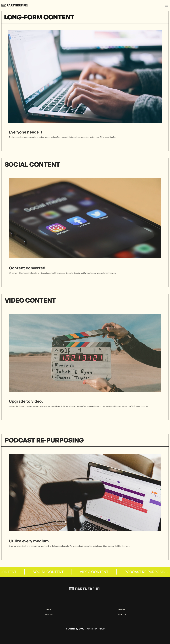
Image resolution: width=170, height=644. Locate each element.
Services (122, 609)
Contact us (122, 614)
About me (48, 614)
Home (48, 609)
